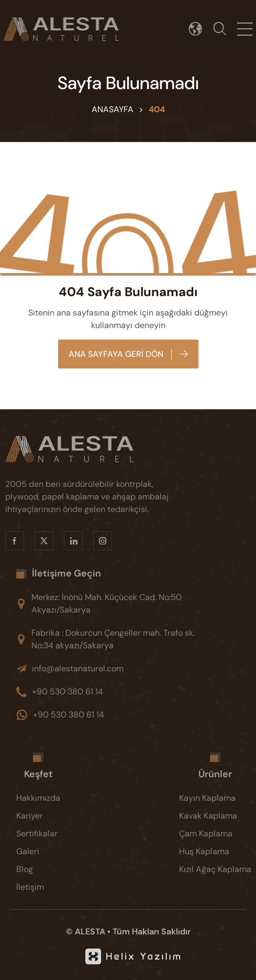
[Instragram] (94, 541)
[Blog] (47, 869)
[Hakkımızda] (47, 798)
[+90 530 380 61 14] (116, 692)
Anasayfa (113, 109)
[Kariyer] (47, 816)
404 (157, 109)
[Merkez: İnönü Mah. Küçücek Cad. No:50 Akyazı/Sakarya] (116, 604)
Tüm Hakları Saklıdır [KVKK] (152, 932)
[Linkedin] (65, 541)
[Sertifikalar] (47, 834)
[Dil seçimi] (200, 29)
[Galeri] (47, 852)
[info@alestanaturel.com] (116, 669)
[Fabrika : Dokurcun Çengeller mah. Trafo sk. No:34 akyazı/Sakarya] (116, 639)
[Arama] (224, 29)
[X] (36, 541)
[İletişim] (47, 887)
